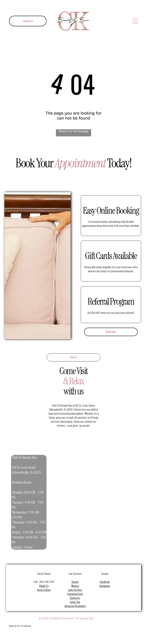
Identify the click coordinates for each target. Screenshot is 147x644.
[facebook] (44, 636)
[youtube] (62, 636)
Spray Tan (75, 602)
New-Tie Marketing (24, 626)
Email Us (44, 586)
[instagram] (53, 636)
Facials (75, 582)
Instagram (105, 586)
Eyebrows (75, 598)
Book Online (44, 590)
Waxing (75, 586)
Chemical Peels (75, 594)
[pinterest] (80, 636)
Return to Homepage (74, 131)
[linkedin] (71, 636)
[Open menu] (135, 21)
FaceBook (105, 582)
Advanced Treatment (75, 606)
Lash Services (75, 590)
